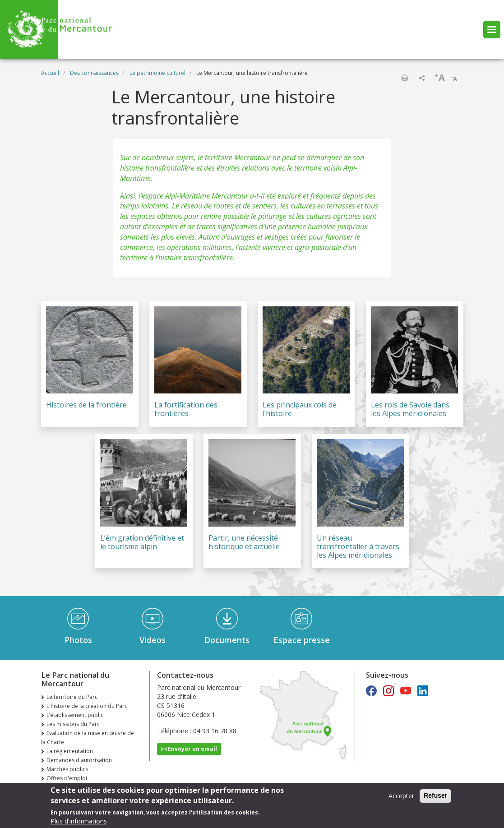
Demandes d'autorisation (79, 760)
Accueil (50, 73)
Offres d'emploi (67, 778)
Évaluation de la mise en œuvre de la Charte (88, 738)
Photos (78, 640)
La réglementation (70, 751)
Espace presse (302, 640)
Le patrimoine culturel (157, 73)
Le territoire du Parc (72, 697)
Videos (153, 640)
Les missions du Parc (73, 724)
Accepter (401, 797)
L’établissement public (75, 715)
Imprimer (405, 78)
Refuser (435, 797)
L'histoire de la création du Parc (87, 706)
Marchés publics (67, 769)
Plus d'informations (79, 822)
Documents (227, 640)
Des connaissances (94, 73)
